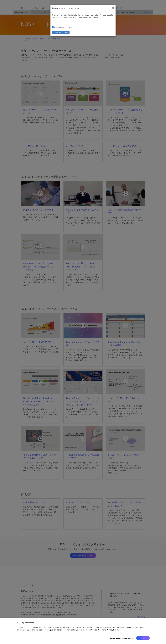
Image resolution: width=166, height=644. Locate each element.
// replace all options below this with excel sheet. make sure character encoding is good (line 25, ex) (83, 24)
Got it (143, 638)
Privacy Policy (112, 630)
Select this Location (61, 34)
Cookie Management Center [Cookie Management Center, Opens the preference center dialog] (121, 638)
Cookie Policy (97, 630)
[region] (83, 631)
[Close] (113, 10)
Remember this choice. (62, 29)
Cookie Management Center (51, 630)
